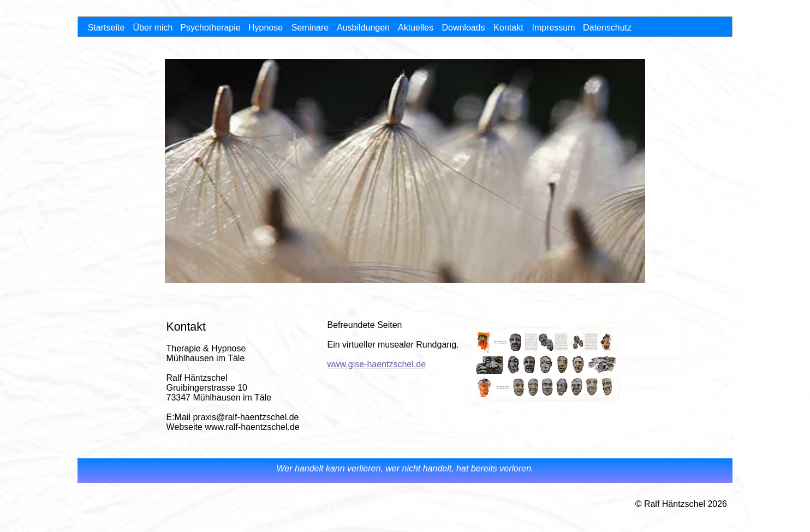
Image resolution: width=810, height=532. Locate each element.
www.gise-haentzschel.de (377, 364)
